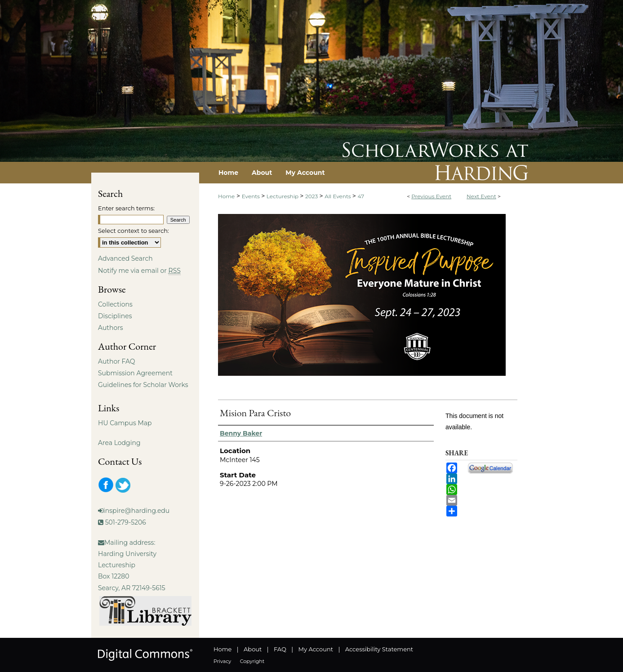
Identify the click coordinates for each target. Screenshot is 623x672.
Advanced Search (125, 258)
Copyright (252, 661)
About (253, 649)
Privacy (222, 661)
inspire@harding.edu (136, 511)
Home (226, 196)
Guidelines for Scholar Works (143, 385)
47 (361, 196)
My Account (316, 649)
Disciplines (115, 316)
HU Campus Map (125, 423)
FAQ (280, 649)
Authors (111, 328)
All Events (338, 196)
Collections (115, 304)
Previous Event (431, 196)
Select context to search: (133, 231)
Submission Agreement (135, 373)
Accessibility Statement (379, 649)
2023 (312, 196)
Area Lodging (119, 443)
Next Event (481, 196)
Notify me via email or (139, 271)
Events (251, 196)
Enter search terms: (126, 208)
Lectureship (283, 196)
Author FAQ (117, 361)
